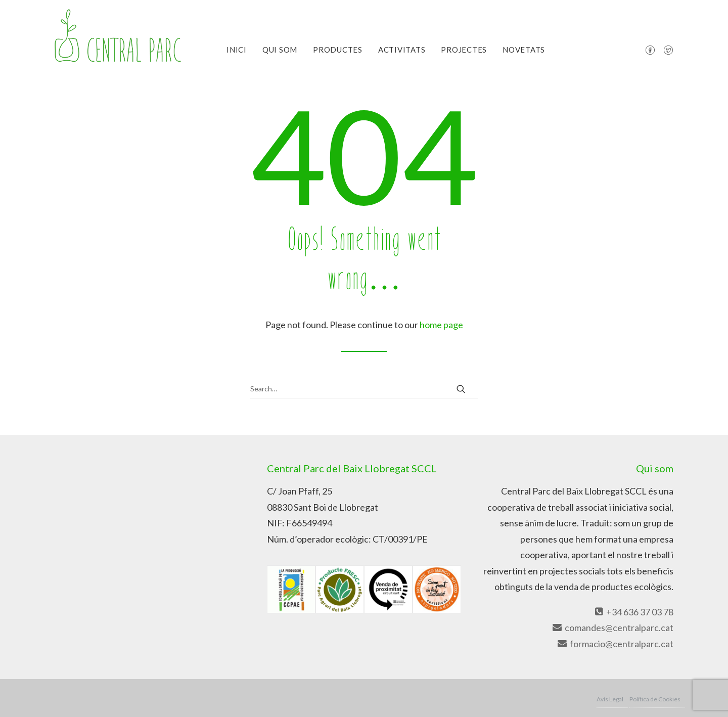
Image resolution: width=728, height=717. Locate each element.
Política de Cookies (655, 699)
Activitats (402, 50)
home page (441, 325)
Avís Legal (610, 699)
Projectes (464, 50)
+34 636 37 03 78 (633, 612)
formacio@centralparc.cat (615, 644)
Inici (237, 50)
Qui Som (280, 50)
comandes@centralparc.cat (612, 628)
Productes (338, 50)
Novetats (524, 50)
